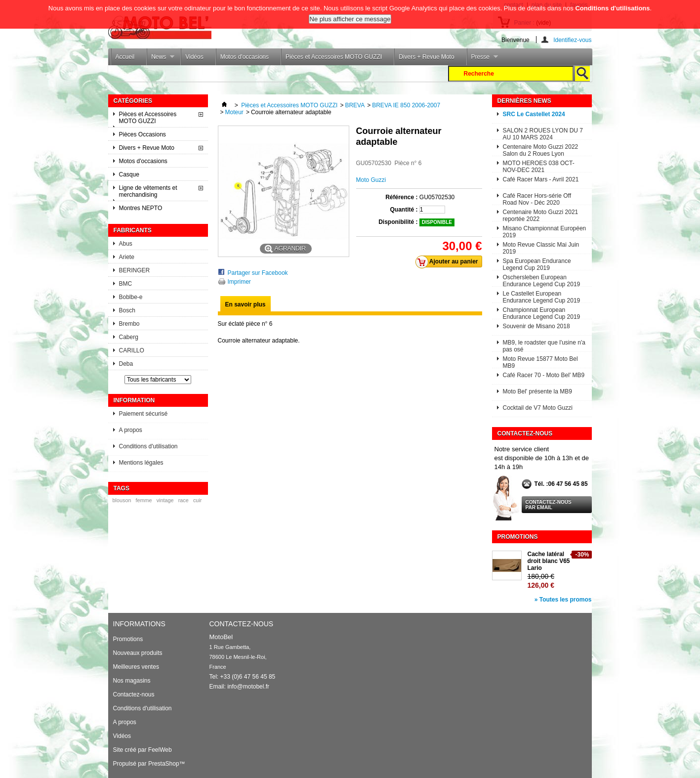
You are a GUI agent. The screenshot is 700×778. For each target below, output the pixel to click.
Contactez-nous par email (549, 505)
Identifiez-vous (572, 40)
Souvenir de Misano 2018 (536, 326)
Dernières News (524, 101)
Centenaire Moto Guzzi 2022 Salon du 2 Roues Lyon (541, 150)
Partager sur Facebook (258, 273)
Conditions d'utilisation (148, 446)
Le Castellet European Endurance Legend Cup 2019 (542, 296)
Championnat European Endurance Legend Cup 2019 (542, 313)
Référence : (401, 197)
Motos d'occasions (245, 57)
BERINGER (135, 270)
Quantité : (404, 210)
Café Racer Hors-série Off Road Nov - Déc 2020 (537, 198)
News (160, 59)
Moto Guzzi (371, 180)
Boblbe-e (131, 297)
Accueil (125, 57)
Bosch (127, 310)
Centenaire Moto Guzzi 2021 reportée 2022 (541, 215)
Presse (482, 59)
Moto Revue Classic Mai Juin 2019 (541, 247)
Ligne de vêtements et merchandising (148, 191)
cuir (197, 500)
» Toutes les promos (563, 600)
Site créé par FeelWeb (143, 750)
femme (144, 500)
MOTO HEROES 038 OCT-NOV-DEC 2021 (539, 166)
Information (134, 400)
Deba (126, 364)
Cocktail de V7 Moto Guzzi (538, 408)
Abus (126, 244)
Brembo (129, 324)
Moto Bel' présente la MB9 (537, 391)
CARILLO (132, 350)
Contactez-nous (134, 694)
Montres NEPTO (141, 208)
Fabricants (133, 230)
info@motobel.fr (248, 687)
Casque (129, 174)
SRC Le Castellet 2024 (534, 114)
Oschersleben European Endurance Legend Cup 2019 (542, 280)
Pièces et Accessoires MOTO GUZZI (334, 57)
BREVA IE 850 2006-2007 (406, 105)
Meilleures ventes (136, 667)
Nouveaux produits (138, 653)
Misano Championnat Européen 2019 (545, 231)
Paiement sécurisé (144, 414)
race (184, 500)
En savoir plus (246, 304)
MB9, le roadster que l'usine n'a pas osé (544, 345)
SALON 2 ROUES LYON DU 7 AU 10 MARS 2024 (543, 133)
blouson (122, 500)
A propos (131, 430)
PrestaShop (164, 764)
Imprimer (239, 282)
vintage (165, 500)
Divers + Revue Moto (426, 57)
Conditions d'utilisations (612, 6)
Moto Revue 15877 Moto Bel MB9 (540, 362)
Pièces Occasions (143, 134)
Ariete (127, 257)
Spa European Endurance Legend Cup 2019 (537, 264)
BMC (126, 284)
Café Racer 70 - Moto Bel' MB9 (544, 375)
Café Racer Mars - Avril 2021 (541, 179)
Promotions (518, 537)
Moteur (234, 112)
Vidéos (194, 57)
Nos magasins (132, 681)
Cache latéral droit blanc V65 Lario (549, 561)
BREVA (355, 105)
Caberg (129, 337)
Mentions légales (141, 463)
